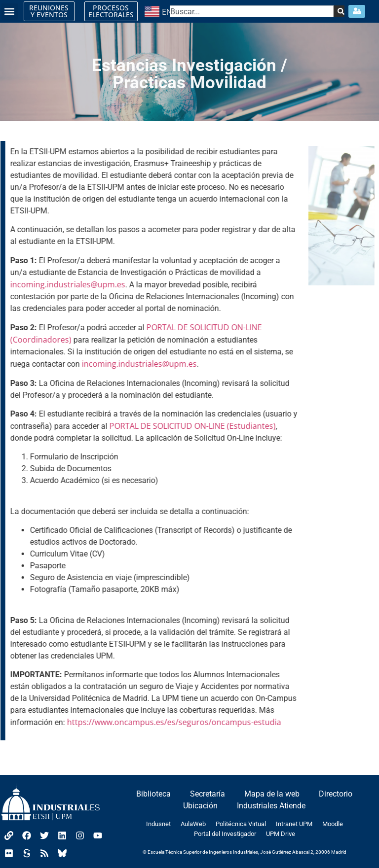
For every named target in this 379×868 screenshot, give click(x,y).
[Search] (338, 11)
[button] (10, 12)
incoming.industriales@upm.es (66, 284)
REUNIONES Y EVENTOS (49, 11)
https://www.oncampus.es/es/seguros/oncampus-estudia (172, 722)
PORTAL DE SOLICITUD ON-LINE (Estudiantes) (191, 426)
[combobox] (252, 11)
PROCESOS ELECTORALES (111, 11)
